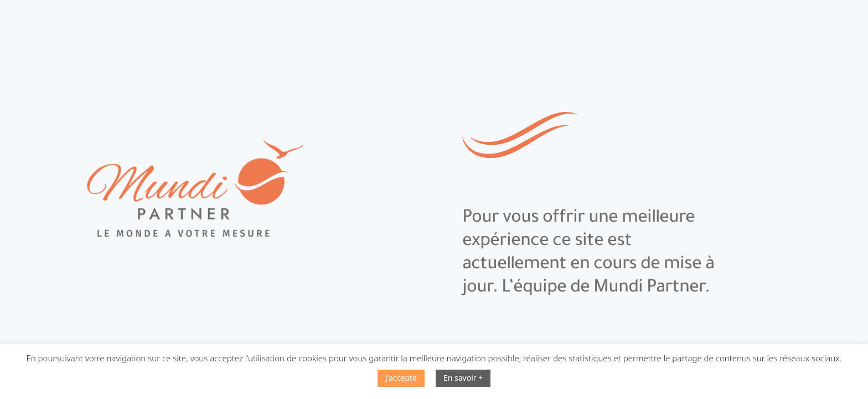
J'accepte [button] (401, 378)
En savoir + (463, 378)
